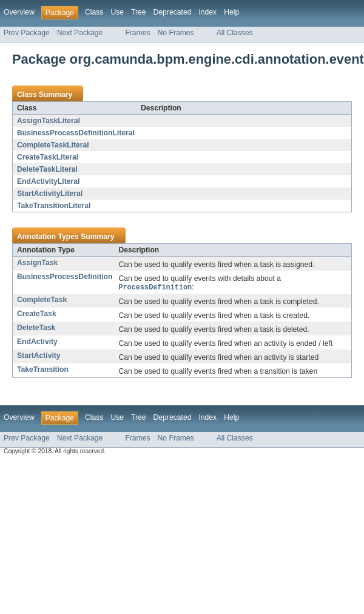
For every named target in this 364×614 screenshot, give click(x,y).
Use (117, 12)
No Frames (176, 33)
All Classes (235, 33)
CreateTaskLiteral (48, 157)
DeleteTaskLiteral (47, 169)
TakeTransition (43, 370)
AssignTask (37, 263)
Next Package (80, 33)
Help (231, 12)
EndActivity (37, 342)
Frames (137, 33)
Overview (19, 12)
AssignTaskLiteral (49, 121)
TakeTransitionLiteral (54, 206)
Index (207, 12)
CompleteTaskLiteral (53, 145)
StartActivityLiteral (50, 194)
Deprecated (173, 12)
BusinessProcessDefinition (65, 277)
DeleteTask (36, 328)
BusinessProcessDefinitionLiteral (76, 133)
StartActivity (39, 356)
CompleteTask (42, 300)
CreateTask (37, 314)
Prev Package (27, 33)
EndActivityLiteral (48, 181)
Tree (139, 12)
